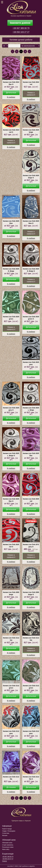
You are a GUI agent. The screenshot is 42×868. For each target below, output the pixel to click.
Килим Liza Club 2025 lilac (31, 454)
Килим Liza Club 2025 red (31, 500)
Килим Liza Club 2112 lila (11, 778)
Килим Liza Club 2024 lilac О (11, 83)
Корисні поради (7, 829)
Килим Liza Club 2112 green (11, 687)
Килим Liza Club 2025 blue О (31, 222)
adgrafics (32, 866)
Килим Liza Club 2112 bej (11, 639)
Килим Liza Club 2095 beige (11, 593)
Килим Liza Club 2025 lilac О (11, 500)
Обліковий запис (7, 843)
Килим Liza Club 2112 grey (11, 732)
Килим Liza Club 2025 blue (11, 222)
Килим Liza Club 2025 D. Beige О (31, 270)
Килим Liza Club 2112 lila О (31, 778)
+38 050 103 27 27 (21, 32)
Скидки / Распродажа (9, 831)
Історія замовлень (8, 845)
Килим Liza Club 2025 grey (31, 363)
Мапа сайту (6, 849)
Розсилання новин (8, 847)
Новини (5, 861)
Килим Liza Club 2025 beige (31, 131)
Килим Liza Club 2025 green (11, 318)
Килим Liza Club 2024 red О (11, 131)
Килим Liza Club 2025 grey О (11, 409)
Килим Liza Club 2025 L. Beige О (11, 454)
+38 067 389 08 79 (21, 28)
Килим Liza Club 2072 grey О (31, 546)
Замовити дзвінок (20, 23)
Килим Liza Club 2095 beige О (31, 593)
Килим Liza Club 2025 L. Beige (31, 409)
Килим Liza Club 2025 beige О (31, 177)
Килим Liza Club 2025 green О (31, 318)
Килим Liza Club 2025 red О (11, 546)
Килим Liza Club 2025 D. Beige (11, 270)
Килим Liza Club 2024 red (31, 83)
